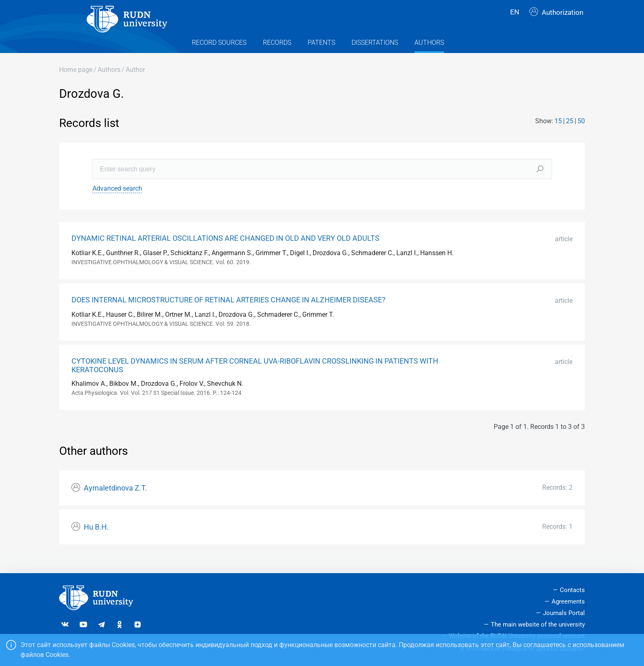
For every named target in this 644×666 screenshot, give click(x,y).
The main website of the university (538, 625)
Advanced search (117, 201)
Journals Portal (564, 613)
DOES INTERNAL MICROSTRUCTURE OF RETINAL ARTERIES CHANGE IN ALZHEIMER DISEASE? (229, 313)
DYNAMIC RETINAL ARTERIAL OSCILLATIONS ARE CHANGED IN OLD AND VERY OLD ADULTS (225, 251)
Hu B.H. (96, 540)
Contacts (572, 590)
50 (581, 134)
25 (570, 134)
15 (558, 134)
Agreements (568, 602)
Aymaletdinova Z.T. (115, 501)
